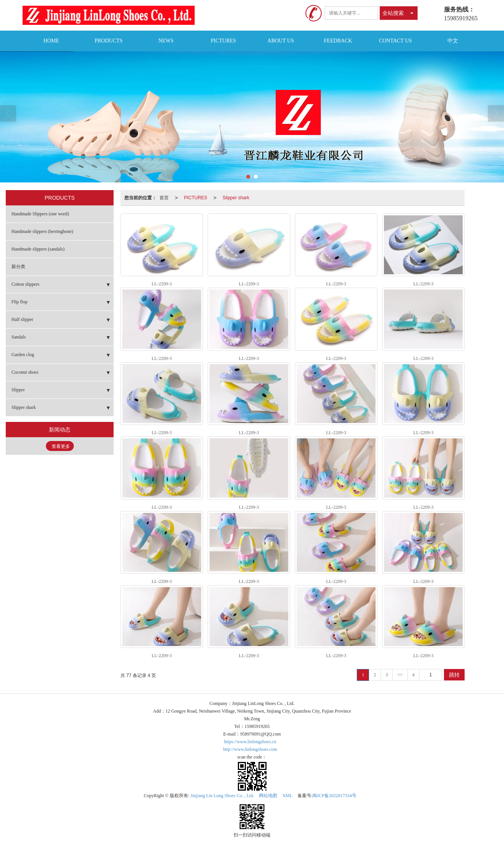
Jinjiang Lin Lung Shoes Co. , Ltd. (222, 796)
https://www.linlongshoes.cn (250, 742)
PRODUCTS (108, 41)
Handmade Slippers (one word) (40, 214)
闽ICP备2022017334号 (334, 796)
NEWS (166, 41)
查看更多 (61, 446)
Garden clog (23, 355)
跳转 (454, 675)
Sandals (19, 337)
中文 (453, 41)
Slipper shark (236, 198)
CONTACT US (395, 41)
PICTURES (223, 41)
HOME (51, 41)
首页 (164, 198)
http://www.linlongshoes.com (250, 749)
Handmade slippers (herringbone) (42, 231)
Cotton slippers (25, 284)
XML (287, 796)
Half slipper (22, 319)
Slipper (18, 390)
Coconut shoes (25, 372)
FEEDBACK (338, 41)
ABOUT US (280, 41)
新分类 (18, 267)
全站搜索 (393, 13)
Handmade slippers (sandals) (38, 249)
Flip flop (20, 302)
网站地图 (268, 796)
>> (400, 675)
